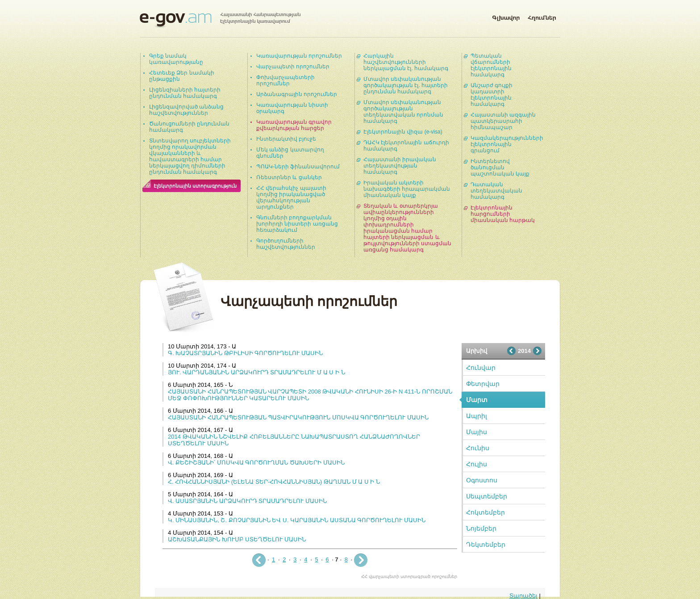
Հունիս (478, 448)
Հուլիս (477, 464)
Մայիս (477, 432)
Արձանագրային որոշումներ (297, 94)
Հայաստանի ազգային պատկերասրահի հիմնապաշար (503, 121)
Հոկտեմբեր (485, 512)
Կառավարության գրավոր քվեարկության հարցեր (294, 125)
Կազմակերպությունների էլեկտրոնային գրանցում (507, 144)
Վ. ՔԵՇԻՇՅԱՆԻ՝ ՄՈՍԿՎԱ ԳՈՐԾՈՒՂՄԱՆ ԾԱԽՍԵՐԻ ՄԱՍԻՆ (256, 463)
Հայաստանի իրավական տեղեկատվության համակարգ (400, 166)
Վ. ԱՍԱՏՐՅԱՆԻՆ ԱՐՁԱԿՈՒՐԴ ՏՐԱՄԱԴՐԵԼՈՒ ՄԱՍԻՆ (247, 501)
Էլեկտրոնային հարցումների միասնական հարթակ (503, 214)
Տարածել (523, 596)
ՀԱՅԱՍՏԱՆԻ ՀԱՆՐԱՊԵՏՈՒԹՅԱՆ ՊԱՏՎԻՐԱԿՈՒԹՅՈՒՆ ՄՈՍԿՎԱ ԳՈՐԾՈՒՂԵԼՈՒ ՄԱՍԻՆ (298, 417)
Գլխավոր (506, 16)
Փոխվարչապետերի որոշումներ (285, 80)
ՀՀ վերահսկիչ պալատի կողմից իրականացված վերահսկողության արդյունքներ (291, 197)
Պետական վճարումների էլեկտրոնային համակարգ (491, 65)
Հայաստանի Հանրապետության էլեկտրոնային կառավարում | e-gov (220, 20)
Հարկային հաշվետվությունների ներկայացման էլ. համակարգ (406, 62)
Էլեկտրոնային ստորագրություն (195, 186)
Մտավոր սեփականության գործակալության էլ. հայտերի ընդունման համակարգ (406, 85)
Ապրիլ (477, 416)
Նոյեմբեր (481, 528)
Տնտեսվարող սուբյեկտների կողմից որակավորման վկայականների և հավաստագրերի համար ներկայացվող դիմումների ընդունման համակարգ (190, 156)
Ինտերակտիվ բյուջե (286, 139)
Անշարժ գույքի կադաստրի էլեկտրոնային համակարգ (492, 95)
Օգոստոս (482, 480)
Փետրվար (483, 384)
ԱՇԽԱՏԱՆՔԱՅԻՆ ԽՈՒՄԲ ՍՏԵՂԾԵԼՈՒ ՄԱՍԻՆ (237, 539)
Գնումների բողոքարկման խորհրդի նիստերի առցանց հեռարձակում (297, 224)
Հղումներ (542, 16)
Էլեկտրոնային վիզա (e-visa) (403, 132)
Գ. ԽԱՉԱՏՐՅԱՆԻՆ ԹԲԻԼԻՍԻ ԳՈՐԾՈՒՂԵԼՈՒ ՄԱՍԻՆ (245, 353)
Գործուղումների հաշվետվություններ (286, 244)
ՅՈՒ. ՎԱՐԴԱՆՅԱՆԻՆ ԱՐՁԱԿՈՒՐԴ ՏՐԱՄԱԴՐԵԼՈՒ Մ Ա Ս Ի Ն (256, 372)
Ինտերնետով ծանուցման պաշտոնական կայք (500, 168)
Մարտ (477, 400)
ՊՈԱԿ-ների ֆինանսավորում (298, 167)
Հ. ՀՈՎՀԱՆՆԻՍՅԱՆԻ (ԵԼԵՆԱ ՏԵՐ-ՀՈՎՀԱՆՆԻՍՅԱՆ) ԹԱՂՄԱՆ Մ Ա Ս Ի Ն (274, 482)
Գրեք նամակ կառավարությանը (176, 59)
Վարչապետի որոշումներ (293, 67)
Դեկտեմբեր (486, 545)
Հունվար (481, 368)
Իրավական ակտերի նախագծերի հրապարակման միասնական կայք (407, 189)
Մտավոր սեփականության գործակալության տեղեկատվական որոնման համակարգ (403, 112)
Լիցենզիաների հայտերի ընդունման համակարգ (185, 93)
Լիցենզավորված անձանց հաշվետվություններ (186, 110)
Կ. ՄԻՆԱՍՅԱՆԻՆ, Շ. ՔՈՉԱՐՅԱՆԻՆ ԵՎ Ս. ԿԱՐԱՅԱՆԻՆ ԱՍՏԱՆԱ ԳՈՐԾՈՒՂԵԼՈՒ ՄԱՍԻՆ (297, 520)
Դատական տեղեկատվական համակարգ (496, 191)
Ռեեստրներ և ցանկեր (289, 177)
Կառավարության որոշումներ (299, 56)
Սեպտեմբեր (487, 496)
